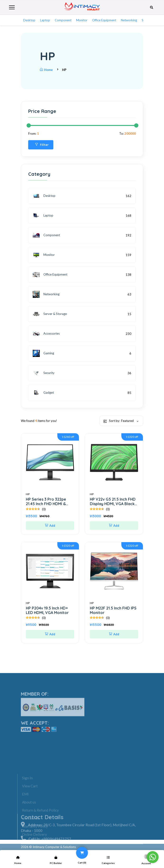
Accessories (46, 334)
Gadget (43, 393)
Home (46, 70)
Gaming (43, 353)
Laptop (45, 20)
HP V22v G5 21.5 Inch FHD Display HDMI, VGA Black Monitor (113, 504)
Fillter (42, 145)
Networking (129, 20)
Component (63, 20)
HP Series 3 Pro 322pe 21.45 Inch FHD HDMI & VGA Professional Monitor (50, 504)
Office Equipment (104, 20)
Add (50, 526)
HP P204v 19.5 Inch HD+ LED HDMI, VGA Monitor (47, 610)
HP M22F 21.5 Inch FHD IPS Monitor (113, 610)
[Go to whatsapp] (153, 857)
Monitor (82, 20)
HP (28, 494)
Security (44, 373)
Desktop (29, 20)
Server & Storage (50, 314)
